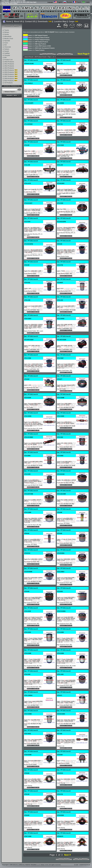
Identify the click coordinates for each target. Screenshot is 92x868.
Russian (69, 2)
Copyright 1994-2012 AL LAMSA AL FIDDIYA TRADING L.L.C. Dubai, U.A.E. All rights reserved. (31, 865)
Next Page (83, 54)
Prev (46, 855)
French (79, 2)
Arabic (88, 2)
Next (66, 855)
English (60, 2)
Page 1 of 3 (56, 855)
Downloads (43, 21)
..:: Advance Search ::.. (10, 92)
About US (18, 21)
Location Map (60, 21)
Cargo (71, 21)
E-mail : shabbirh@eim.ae (82, 865)
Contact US (30, 21)
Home (9, 21)
